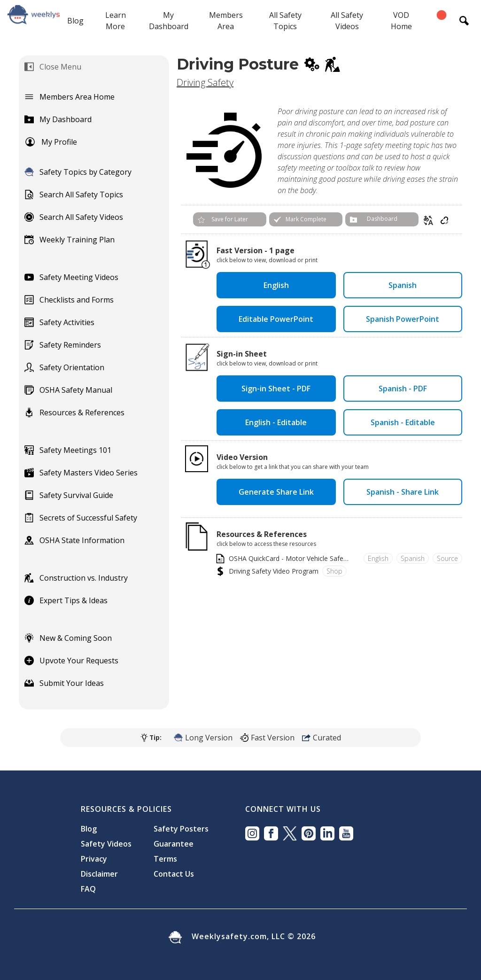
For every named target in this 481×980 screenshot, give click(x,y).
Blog (75, 21)
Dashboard (382, 219)
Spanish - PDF (403, 389)
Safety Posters (181, 829)
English (276, 285)
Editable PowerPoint (276, 319)
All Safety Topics (285, 21)
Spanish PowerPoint (403, 319)
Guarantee (174, 844)
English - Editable (276, 422)
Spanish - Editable (403, 422)
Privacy (94, 859)
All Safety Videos (347, 21)
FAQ (88, 889)
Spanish (403, 285)
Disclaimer (99, 874)
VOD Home (401, 21)
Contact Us (174, 874)
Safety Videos (106, 844)
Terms (165, 859)
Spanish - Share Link (403, 492)
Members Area (226, 21)
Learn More (116, 21)
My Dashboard (169, 21)
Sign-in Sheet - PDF (276, 389)
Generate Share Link (276, 492)
